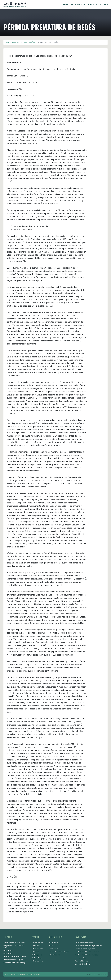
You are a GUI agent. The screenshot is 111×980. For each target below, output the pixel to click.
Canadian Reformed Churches (85, 943)
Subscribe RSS (35, 974)
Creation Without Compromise (85, 949)
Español (32, 42)
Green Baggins (36, 946)
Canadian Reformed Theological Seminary (89, 946)
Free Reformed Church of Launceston (87, 952)
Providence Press (81, 958)
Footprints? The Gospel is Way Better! (13, 947)
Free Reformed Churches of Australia (87, 955)
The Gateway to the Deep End (13, 960)
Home (66, 5)
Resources (101, 5)
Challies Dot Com (37, 943)
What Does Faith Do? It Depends (14, 943)
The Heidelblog (37, 958)
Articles (24, 42)
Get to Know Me (78, 5)
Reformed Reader (37, 949)
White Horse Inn (54, 955)
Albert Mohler (54, 943)
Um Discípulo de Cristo (82, 964)
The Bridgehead (37, 955)
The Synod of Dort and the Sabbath (15, 957)
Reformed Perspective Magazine (60, 952)
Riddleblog (35, 952)
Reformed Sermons (81, 961)
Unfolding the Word (38, 961)
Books (91, 5)
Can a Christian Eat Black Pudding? (14, 963)
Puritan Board (53, 949)
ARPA (51, 946)
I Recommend (8, 951)
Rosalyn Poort (100, 974)
